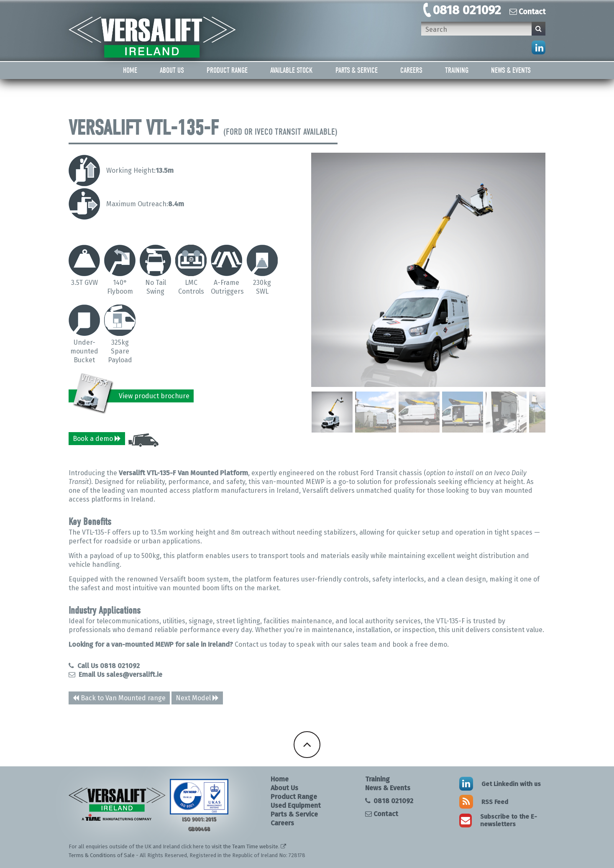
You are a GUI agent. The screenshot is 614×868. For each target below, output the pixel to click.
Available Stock (292, 70)
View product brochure (132, 396)
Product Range (227, 70)
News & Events (511, 70)
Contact (527, 12)
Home (130, 70)
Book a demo (97, 439)
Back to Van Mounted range (119, 698)
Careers (411, 70)
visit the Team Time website (245, 846)
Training (457, 70)
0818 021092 (467, 10)
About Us (172, 70)
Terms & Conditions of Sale (102, 855)
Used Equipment (296, 805)
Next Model (193, 698)
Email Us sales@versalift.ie (115, 675)
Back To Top (307, 745)
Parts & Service (357, 70)
